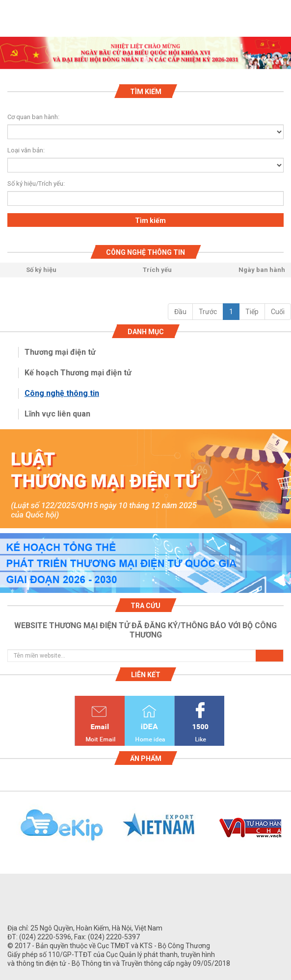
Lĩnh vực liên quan (57, 414)
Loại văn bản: (26, 150)
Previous (5, 831)
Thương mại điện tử (60, 352)
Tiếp (252, 312)
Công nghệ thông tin (62, 393)
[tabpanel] (145, 53)
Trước (208, 312)
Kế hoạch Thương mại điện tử (78, 373)
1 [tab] (146, 60)
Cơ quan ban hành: (33, 117)
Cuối (278, 312)
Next (286, 831)
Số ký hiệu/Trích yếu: (32, 184)
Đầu (180, 312)
